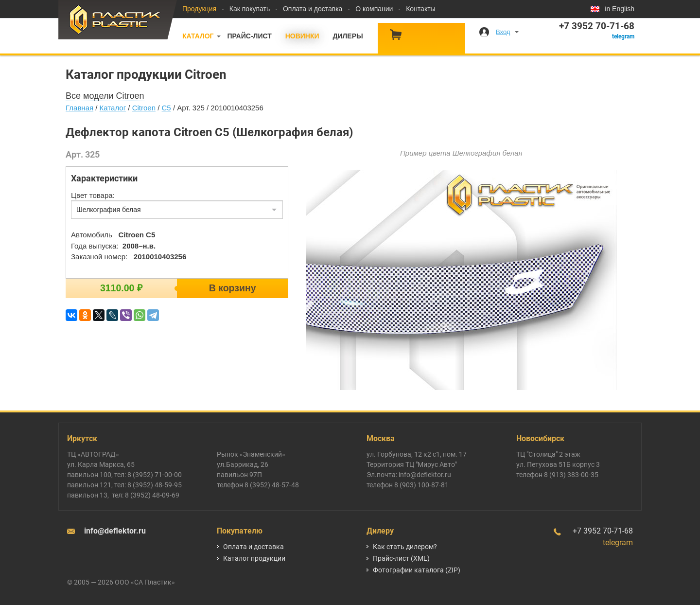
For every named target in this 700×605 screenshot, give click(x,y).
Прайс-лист (249, 36)
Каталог (198, 36)
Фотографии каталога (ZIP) (417, 570)
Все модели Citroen (105, 96)
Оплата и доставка (313, 9)
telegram (623, 36)
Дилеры (348, 36)
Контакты (420, 9)
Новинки (302, 36)
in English (620, 9)
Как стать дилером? (405, 547)
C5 (166, 108)
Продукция (199, 9)
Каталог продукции (254, 558)
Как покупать (250, 9)
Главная (79, 108)
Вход (503, 32)
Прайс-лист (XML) (401, 558)
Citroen (144, 108)
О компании (374, 9)
